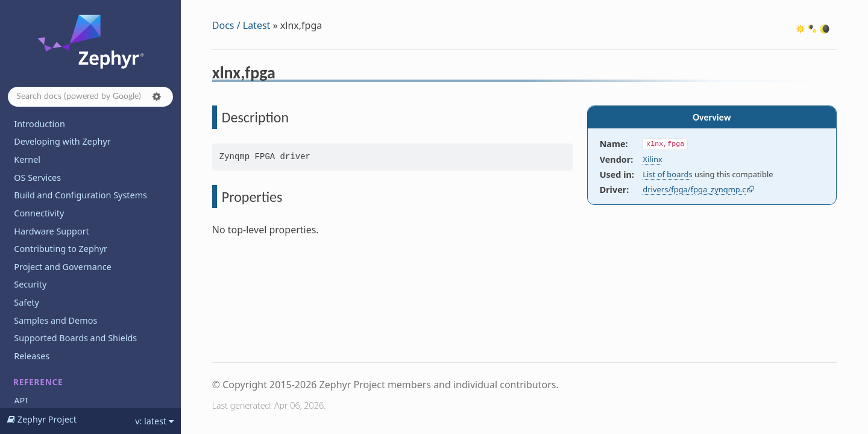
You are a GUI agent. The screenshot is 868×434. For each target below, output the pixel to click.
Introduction (39, 124)
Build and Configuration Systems (80, 195)
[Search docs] (90, 97)
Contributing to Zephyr (61, 249)
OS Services (37, 178)
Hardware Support (51, 231)
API (21, 401)
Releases (32, 356)
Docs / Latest (241, 25)
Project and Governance (62, 267)
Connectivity (39, 213)
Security (30, 284)
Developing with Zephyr (62, 141)
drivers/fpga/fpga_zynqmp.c (694, 189)
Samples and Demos (55, 320)
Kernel (27, 159)
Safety (27, 302)
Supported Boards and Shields (75, 338)
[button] (157, 96)
